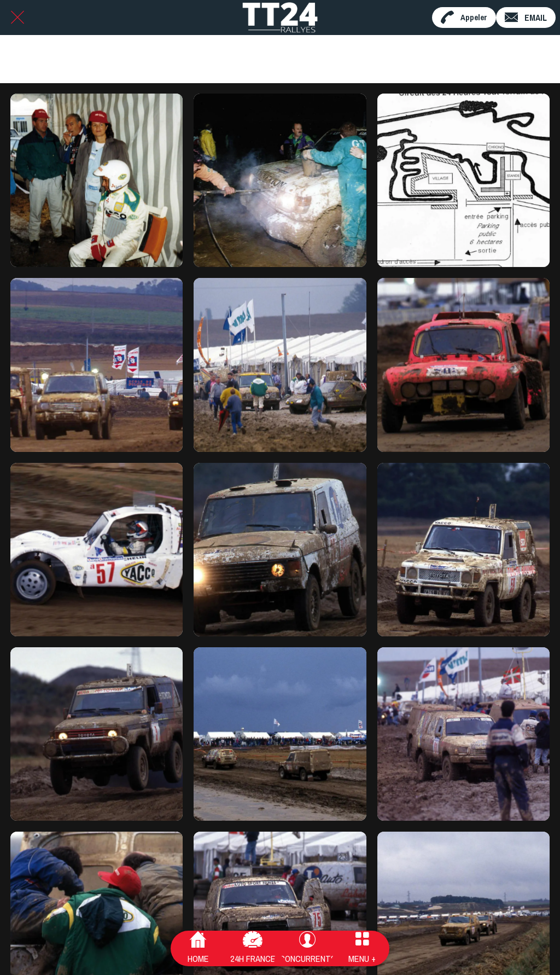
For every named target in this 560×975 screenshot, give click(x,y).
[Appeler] (464, 18)
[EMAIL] (526, 18)
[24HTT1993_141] (97, 365)
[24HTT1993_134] (280, 734)
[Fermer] (17, 18)
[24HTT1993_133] (463, 734)
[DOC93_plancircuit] (463, 180)
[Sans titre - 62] (97, 180)
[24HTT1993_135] (97, 734)
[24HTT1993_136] (463, 550)
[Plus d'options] (362, 949)
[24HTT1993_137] (280, 550)
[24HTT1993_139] (463, 365)
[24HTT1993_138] (97, 550)
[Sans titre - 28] (280, 180)
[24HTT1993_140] (280, 365)
